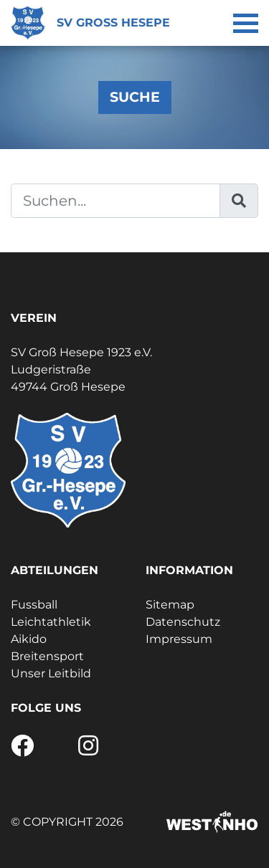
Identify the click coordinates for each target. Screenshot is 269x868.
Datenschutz (183, 622)
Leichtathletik (51, 622)
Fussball (34, 605)
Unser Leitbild (51, 673)
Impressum (179, 639)
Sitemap (170, 605)
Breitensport (47, 656)
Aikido (29, 639)
